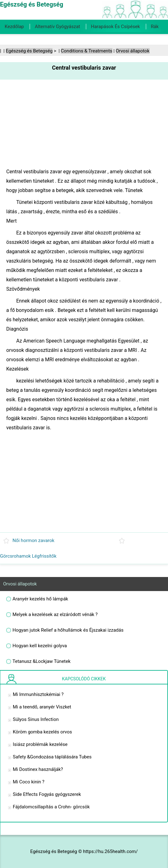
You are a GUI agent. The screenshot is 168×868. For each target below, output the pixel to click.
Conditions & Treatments (87, 51)
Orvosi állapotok (133, 51)
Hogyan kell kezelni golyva (40, 646)
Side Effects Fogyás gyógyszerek (47, 794)
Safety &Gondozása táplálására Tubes (52, 757)
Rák (155, 27)
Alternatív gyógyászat (57, 27)
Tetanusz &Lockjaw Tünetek (42, 661)
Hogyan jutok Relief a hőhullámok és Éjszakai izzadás (68, 630)
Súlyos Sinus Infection (36, 719)
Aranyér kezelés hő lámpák (40, 599)
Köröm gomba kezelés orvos (42, 732)
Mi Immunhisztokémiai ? (38, 694)
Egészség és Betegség (29, 51)
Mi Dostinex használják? (38, 769)
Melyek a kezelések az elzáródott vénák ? (55, 614)
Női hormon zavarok (33, 540)
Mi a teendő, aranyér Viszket (42, 707)
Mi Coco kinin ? (29, 782)
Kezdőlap (14, 27)
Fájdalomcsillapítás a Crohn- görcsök (51, 807)
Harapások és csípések (115, 27)
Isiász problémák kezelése (40, 744)
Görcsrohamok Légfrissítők (28, 556)
